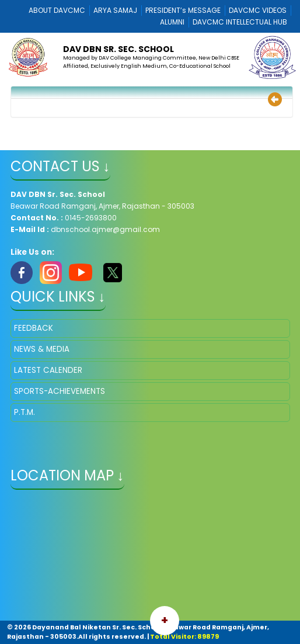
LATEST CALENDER (48, 370)
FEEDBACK (34, 328)
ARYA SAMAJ (115, 10)
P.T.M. (25, 412)
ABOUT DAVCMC (57, 10)
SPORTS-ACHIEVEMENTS (60, 391)
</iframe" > (150, 556)
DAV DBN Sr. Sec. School (118, 49)
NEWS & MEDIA (42, 349)
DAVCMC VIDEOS (258, 10)
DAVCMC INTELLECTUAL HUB (240, 22)
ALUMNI (172, 22)
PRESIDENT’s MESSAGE (183, 10)
